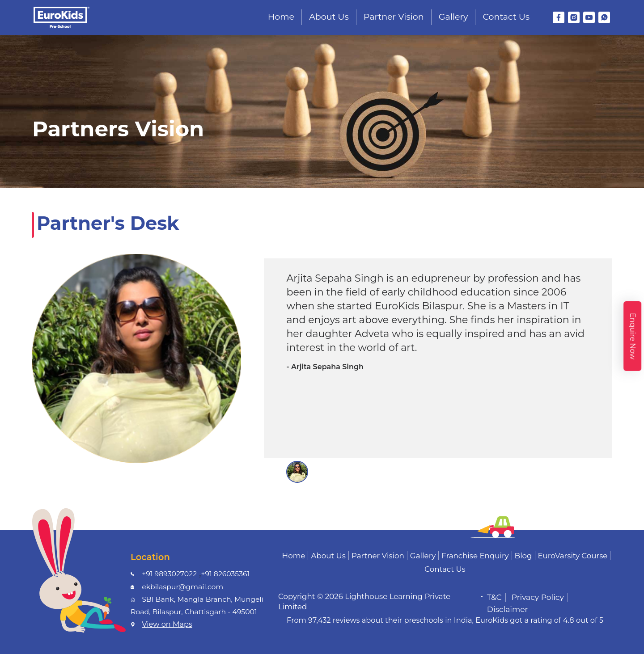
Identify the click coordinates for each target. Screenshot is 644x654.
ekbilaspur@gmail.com (182, 587)
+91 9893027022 (169, 574)
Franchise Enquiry (475, 556)
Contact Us (506, 17)
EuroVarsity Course (573, 556)
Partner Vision (394, 17)
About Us (329, 17)
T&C (494, 597)
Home (281, 17)
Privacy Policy (538, 597)
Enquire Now (633, 336)
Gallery (453, 17)
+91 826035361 (225, 574)
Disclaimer (508, 609)
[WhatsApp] (604, 17)
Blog (523, 556)
